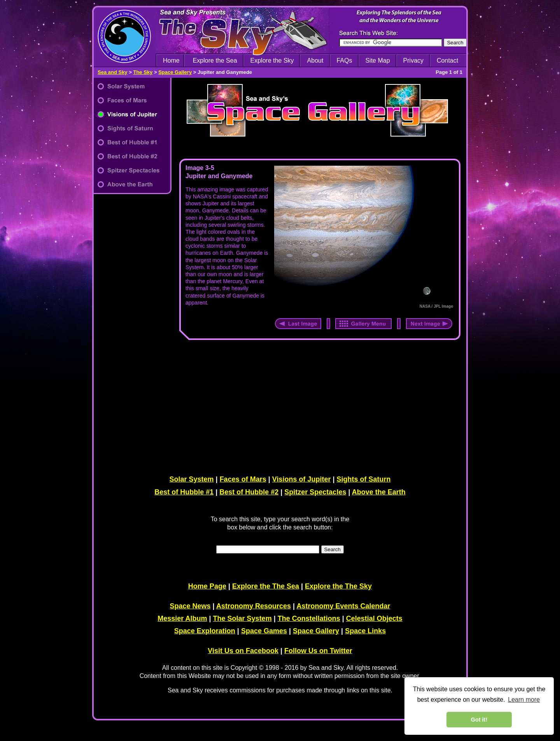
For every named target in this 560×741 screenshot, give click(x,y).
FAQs (344, 60)
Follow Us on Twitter (318, 651)
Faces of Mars (243, 479)
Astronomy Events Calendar (343, 606)
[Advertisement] (318, 406)
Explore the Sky (272, 60)
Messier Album (182, 618)
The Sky (143, 72)
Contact (447, 60)
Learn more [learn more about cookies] (524, 700)
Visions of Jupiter (302, 479)
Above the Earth (379, 492)
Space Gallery (175, 72)
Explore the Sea (215, 60)
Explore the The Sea (266, 586)
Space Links (365, 631)
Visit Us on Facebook (243, 651)
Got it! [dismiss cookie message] (479, 720)
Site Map (377, 60)
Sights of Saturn (363, 479)
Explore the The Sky (338, 586)
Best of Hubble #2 (249, 492)
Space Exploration (205, 631)
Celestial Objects (374, 618)
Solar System (192, 479)
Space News (190, 606)
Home (171, 60)
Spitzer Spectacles (315, 492)
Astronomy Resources (254, 606)
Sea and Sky (113, 72)
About (315, 60)
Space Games (264, 631)
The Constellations (309, 618)
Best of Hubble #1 (184, 492)
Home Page (207, 586)
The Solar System (242, 618)
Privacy (413, 60)
